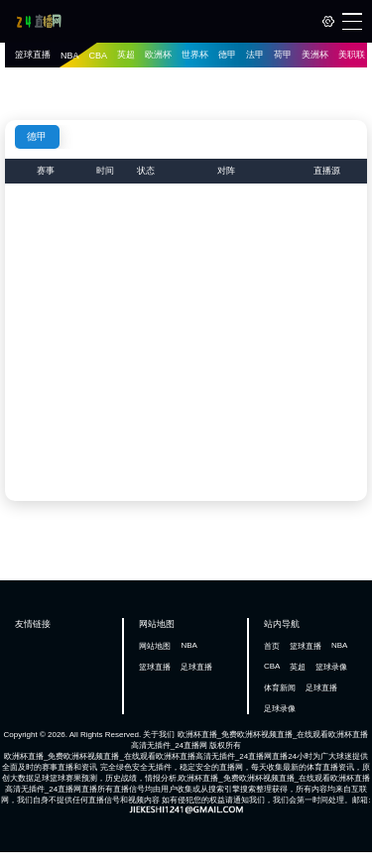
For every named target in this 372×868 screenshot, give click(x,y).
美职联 (352, 55)
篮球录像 (331, 667)
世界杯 (195, 55)
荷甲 (283, 55)
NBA (70, 56)
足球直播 (196, 667)
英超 (126, 55)
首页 (272, 646)
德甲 (227, 55)
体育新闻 (280, 688)
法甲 (255, 55)
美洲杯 (315, 55)
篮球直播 (33, 55)
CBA (99, 56)
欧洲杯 (158, 55)
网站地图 (155, 646)
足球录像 (280, 709)
